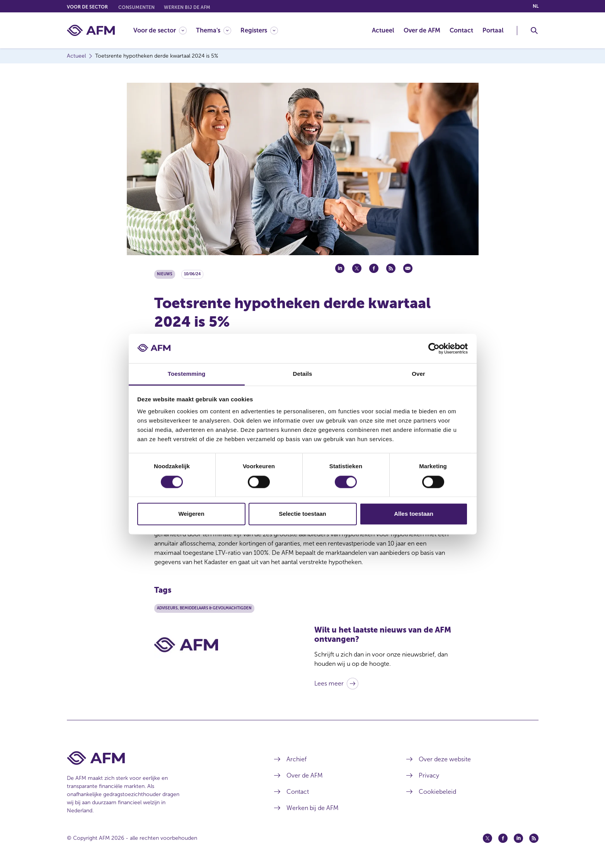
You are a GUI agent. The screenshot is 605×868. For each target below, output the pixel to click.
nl (536, 6)
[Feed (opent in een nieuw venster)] (534, 838)
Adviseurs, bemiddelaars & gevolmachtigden (204, 608)
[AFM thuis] (91, 30)
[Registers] (259, 30)
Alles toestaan (414, 514)
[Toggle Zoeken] (534, 31)
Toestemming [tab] (187, 374)
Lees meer (329, 683)
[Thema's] (214, 30)
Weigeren (191, 514)
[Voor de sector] (160, 30)
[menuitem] (165, 30)
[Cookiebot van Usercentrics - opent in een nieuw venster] (434, 348)
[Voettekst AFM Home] (159, 758)
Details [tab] (303, 374)
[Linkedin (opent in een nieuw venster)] (518, 838)
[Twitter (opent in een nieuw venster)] (487, 838)
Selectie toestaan (302, 514)
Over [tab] (418, 374)
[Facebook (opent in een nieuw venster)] (503, 838)
